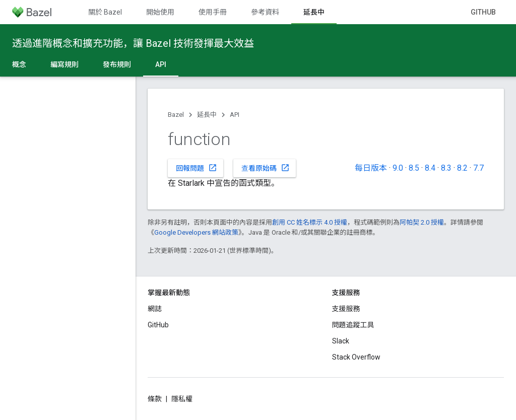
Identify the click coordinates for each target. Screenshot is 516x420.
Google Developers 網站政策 (196, 232)
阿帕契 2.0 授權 (422, 222)
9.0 (398, 168)
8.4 (430, 168)
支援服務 (346, 309)
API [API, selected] (161, 64)
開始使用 (160, 12)
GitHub (483, 12)
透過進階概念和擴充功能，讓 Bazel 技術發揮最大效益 (133, 43)
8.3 (446, 168)
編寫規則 (64, 64)
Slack (341, 341)
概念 (19, 64)
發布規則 (117, 64)
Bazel (176, 115)
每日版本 (371, 168)
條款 (155, 399)
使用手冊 (213, 12)
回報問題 (197, 168)
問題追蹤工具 (353, 325)
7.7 (478, 168)
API (235, 115)
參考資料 (265, 12)
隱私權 (182, 399)
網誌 (155, 309)
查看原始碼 (266, 168)
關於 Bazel (105, 12)
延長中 (207, 115)
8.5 (414, 168)
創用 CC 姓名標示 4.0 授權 (310, 222)
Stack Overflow (356, 357)
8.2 (462, 168)
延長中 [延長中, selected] (314, 12)
